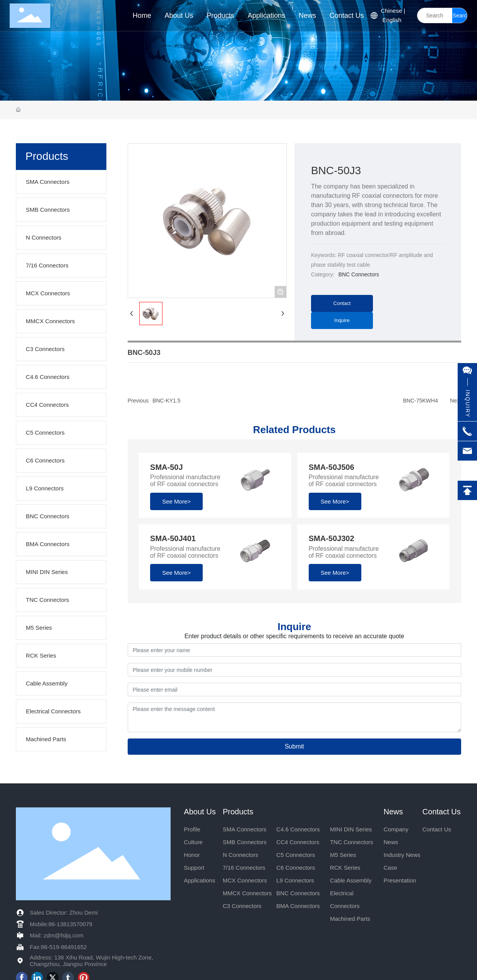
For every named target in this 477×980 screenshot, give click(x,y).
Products (238, 812)
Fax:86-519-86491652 (58, 947)
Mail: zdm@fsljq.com (57, 935)
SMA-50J (166, 467)
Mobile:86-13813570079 (61, 924)
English (392, 20)
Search (460, 18)
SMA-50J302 (332, 538)
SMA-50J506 (332, 467)
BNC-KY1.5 (166, 401)
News (393, 812)
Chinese (391, 11)
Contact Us (442, 812)
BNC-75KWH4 (421, 401)
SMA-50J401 (173, 538)
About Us (200, 812)
